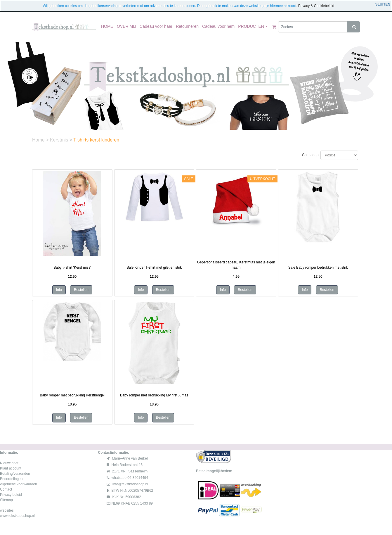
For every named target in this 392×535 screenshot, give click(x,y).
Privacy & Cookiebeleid (316, 6)
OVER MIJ (126, 26)
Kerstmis (60, 140)
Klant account (11, 468)
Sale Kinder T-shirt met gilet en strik (154, 267)
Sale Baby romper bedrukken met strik (318, 267)
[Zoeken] (313, 27)
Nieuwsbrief (9, 463)
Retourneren (187, 26)
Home (39, 140)
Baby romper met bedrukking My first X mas (154, 395)
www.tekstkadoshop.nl (17, 516)
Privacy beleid (11, 495)
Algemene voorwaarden (19, 484)
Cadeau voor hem (218, 26)
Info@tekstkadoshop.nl (130, 484)
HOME (107, 26)
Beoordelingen (11, 479)
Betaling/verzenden (15, 474)
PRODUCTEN (251, 26)
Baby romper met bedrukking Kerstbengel (72, 395)
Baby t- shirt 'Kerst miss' (72, 267)
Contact (6, 489)
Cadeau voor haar (156, 26)
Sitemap (6, 500)
